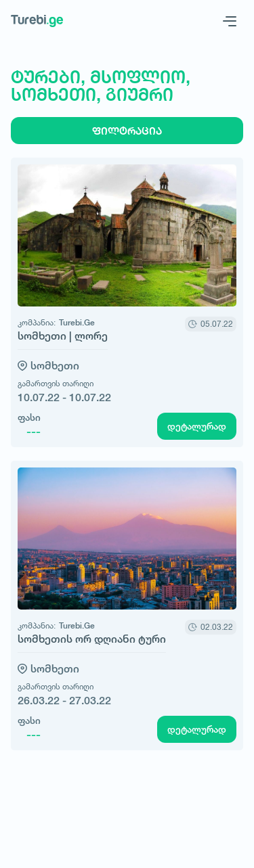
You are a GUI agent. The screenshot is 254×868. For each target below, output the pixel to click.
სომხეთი (55, 366)
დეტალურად (197, 426)
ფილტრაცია (127, 131)
